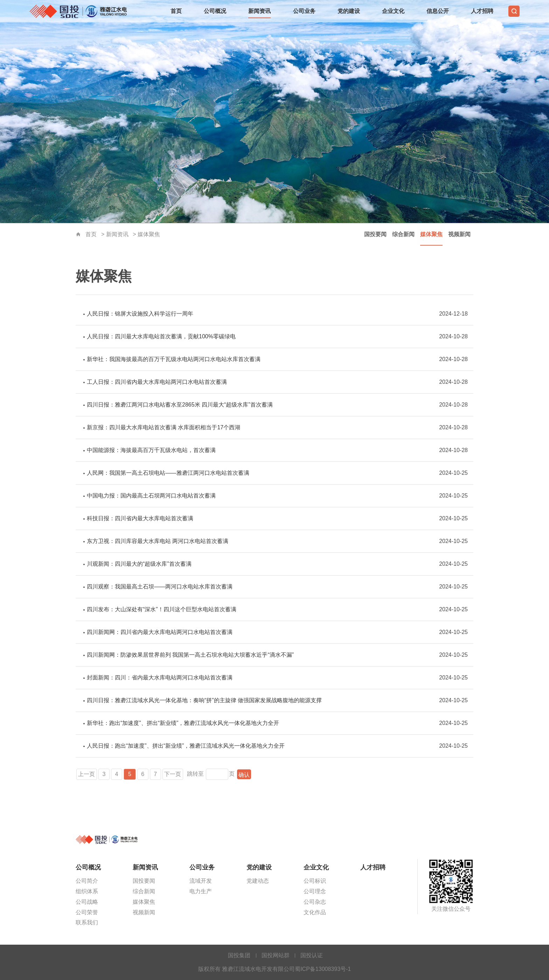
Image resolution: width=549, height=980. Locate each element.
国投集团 (239, 955)
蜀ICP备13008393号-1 (323, 969)
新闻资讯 (259, 11)
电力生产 (201, 891)
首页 (176, 11)
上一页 (87, 774)
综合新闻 (403, 234)
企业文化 (393, 11)
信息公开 (438, 11)
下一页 (173, 774)
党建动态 (258, 881)
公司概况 (215, 11)
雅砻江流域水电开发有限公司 (80, 11)
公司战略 (87, 902)
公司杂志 (315, 902)
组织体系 (87, 891)
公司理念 (315, 891)
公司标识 (315, 881)
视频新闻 (459, 234)
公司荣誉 (87, 912)
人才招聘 (482, 11)
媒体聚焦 (149, 234)
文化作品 (315, 912)
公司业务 (304, 11)
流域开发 (201, 881)
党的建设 (349, 11)
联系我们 (87, 922)
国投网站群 (276, 955)
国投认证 (312, 955)
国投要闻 (375, 234)
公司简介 (87, 881)
